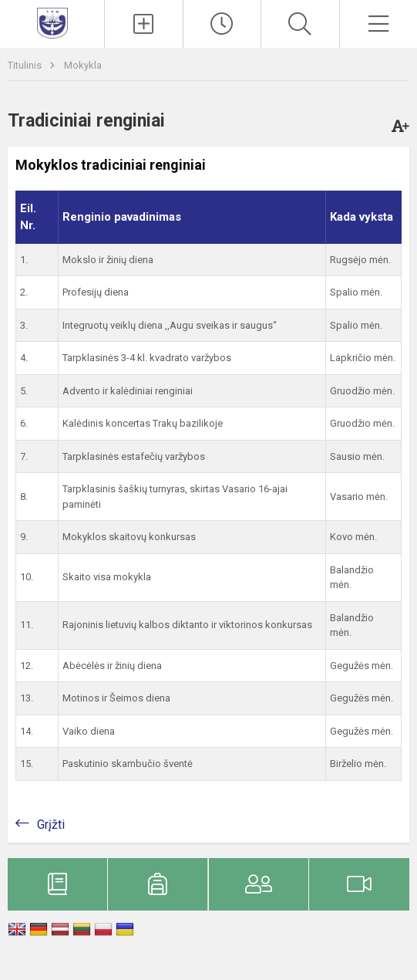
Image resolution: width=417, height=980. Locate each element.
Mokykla (83, 65)
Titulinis (26, 65)
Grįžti (51, 825)
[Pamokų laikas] (222, 24)
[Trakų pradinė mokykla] (52, 22)
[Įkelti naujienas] (143, 24)
